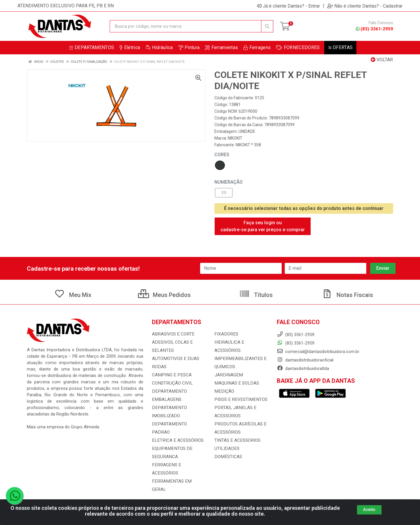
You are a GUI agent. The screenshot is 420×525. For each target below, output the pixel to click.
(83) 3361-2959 (374, 29)
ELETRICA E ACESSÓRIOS (177, 432)
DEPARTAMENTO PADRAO (177, 424)
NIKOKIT (235, 138)
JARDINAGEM (228, 375)
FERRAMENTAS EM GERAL (177, 473)
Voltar (382, 60)
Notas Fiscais (347, 295)
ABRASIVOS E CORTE (173, 334)
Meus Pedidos (164, 295)
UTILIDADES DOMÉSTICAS (240, 448)
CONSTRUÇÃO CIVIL (172, 383)
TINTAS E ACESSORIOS (237, 440)
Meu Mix (73, 295)
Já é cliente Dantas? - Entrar (288, 6)
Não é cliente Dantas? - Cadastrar (365, 6)
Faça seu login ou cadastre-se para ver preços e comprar (263, 226)
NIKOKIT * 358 (248, 145)
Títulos (256, 295)
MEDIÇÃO (223, 391)
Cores (222, 155)
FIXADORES (225, 334)
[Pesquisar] (267, 26)
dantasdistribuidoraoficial (305, 360)
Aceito (369, 510)
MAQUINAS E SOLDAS (236, 383)
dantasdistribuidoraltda (303, 368)
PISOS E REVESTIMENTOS (239, 399)
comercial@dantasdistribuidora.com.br (318, 352)
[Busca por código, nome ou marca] (185, 26)
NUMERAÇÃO (229, 182)
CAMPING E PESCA (170, 375)
